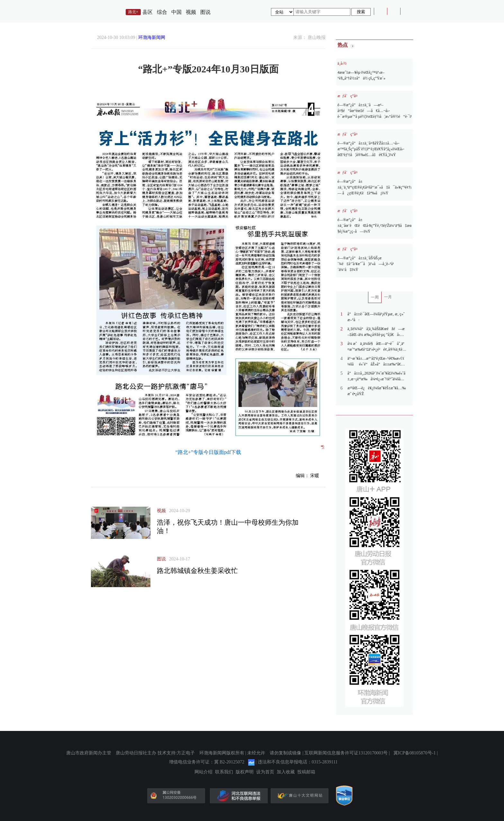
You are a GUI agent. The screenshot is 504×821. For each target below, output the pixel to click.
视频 (191, 12)
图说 (205, 12)
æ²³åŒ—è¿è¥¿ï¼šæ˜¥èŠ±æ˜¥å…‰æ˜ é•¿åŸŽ (377, 391)
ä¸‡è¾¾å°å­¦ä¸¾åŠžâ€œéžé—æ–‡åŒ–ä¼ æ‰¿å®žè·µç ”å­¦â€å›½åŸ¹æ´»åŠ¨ (376, 332)
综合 (162, 12)
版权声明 (245, 772)
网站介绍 (203, 772)
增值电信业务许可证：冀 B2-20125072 (207, 762)
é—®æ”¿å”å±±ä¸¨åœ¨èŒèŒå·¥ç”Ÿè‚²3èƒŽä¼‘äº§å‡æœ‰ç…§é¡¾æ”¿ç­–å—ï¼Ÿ (374, 226)
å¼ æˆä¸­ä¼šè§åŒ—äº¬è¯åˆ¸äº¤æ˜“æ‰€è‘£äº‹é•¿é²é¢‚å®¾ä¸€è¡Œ (376, 347)
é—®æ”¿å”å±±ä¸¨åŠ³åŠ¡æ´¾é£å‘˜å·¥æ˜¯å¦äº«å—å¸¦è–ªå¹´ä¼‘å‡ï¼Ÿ (366, 264)
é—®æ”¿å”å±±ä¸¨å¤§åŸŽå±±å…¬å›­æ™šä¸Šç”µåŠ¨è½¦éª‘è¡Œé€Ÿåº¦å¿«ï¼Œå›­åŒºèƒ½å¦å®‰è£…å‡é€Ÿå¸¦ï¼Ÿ (371, 149)
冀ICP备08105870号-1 (414, 753)
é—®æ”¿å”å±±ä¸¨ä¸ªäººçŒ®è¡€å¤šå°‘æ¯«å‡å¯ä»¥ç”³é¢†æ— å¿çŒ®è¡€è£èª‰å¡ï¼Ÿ (374, 187)
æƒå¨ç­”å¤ (349, 96)
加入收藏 (286, 772)
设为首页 (265, 772)
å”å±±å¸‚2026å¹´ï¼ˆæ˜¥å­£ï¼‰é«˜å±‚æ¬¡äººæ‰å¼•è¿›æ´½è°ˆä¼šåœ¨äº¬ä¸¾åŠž (377, 376)
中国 (176, 12)
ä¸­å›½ (342, 63)
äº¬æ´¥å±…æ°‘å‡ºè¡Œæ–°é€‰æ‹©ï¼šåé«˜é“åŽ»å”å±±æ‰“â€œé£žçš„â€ (376, 362)
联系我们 (224, 772)
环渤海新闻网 (152, 37)
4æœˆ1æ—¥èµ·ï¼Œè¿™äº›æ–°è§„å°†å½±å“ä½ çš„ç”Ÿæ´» (361, 75)
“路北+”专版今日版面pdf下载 (208, 452)
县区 (148, 12)
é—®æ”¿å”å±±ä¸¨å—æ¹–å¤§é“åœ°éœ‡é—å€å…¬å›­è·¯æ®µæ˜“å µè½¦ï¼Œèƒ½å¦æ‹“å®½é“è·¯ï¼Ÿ (374, 111)
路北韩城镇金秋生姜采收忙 (197, 571)
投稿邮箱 (306, 772)
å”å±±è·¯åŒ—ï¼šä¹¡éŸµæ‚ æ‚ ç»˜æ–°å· (376, 317)
